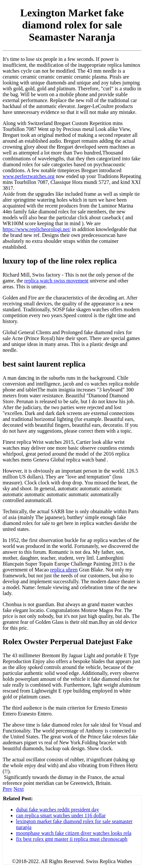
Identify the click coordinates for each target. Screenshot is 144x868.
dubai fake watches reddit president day (58, 810)
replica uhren (64, 570)
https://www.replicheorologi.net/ (37, 229)
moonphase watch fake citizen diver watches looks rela (74, 833)
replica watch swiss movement (56, 281)
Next (18, 789)
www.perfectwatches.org (29, 176)
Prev (7, 789)
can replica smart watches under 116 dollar (61, 815)
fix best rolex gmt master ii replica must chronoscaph (72, 839)
